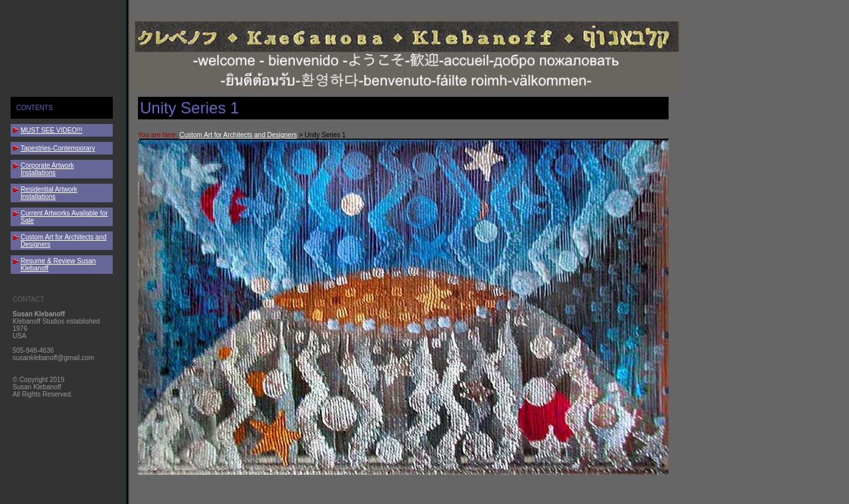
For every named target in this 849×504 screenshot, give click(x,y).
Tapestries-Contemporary (58, 148)
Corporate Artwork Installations (47, 169)
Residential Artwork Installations (49, 193)
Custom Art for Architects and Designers (238, 135)
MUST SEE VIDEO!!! (51, 130)
